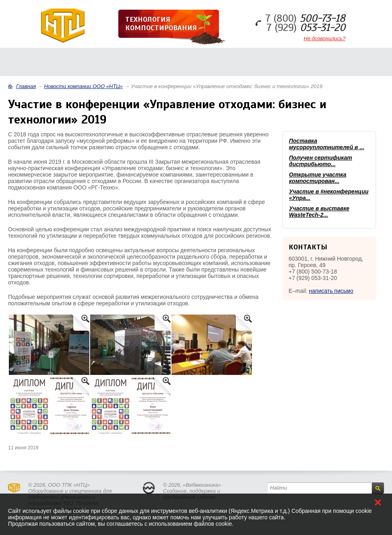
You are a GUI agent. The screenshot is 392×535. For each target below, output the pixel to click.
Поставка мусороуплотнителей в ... (327, 144)
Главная (26, 86)
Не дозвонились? (325, 38)
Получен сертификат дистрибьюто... (321, 161)
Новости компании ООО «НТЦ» (83, 86)
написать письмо (331, 291)
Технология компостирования (161, 24)
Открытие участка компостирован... (318, 178)
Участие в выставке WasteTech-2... (319, 212)
